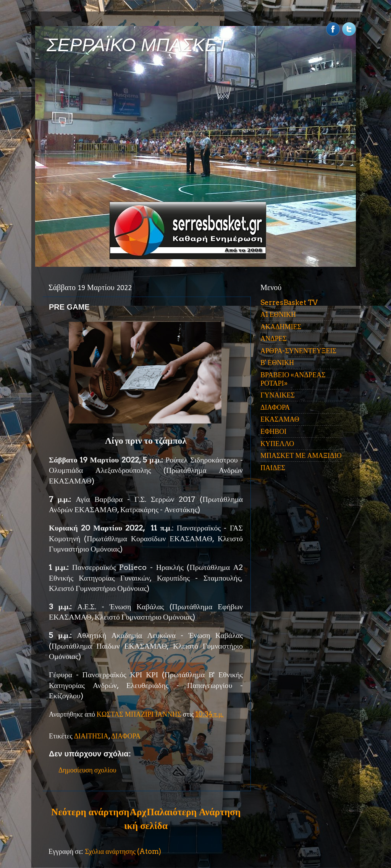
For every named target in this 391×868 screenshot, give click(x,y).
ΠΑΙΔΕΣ (273, 468)
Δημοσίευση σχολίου (87, 770)
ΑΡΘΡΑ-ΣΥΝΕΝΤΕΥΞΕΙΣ (298, 351)
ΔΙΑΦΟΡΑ (126, 736)
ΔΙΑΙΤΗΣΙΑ (91, 736)
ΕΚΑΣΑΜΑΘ (280, 419)
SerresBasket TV (289, 303)
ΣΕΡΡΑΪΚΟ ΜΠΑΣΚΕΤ (137, 45)
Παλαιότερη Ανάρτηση (194, 812)
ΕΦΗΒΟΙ (273, 431)
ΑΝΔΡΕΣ (274, 338)
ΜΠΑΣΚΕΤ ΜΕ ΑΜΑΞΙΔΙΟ (301, 455)
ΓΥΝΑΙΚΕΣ (278, 395)
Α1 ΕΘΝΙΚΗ (278, 314)
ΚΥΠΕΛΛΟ (277, 444)
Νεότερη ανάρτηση (90, 812)
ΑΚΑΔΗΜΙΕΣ (281, 327)
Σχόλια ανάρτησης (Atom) (123, 851)
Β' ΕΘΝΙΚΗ (277, 363)
